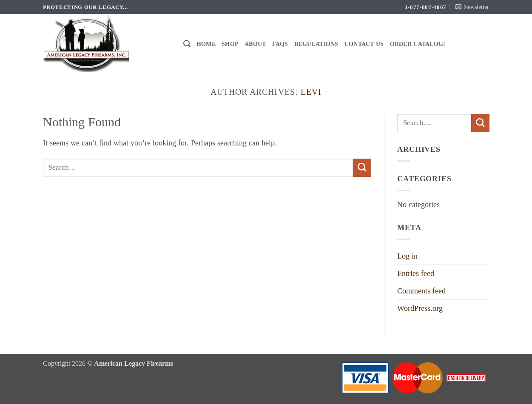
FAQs (280, 44)
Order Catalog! (418, 44)
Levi (311, 92)
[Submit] (362, 168)
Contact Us (364, 44)
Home (206, 44)
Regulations (316, 44)
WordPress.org (420, 308)
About (255, 44)
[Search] (187, 44)
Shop (230, 44)
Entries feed (416, 273)
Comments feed (421, 291)
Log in (407, 256)
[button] (472, 7)
